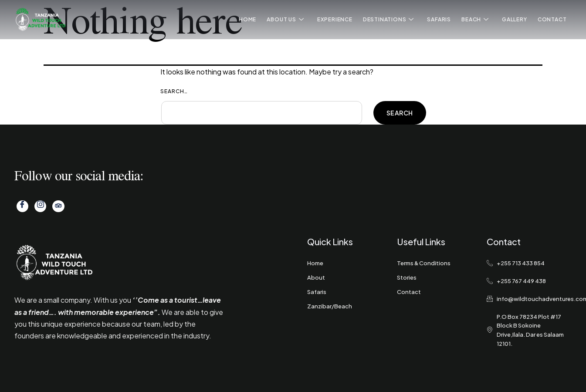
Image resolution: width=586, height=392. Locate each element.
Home (248, 19)
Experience (335, 19)
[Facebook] (22, 206)
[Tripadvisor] (58, 206)
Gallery (515, 19)
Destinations (388, 20)
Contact (552, 19)
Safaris (439, 19)
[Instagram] (40, 206)
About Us (286, 20)
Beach (475, 20)
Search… (174, 91)
